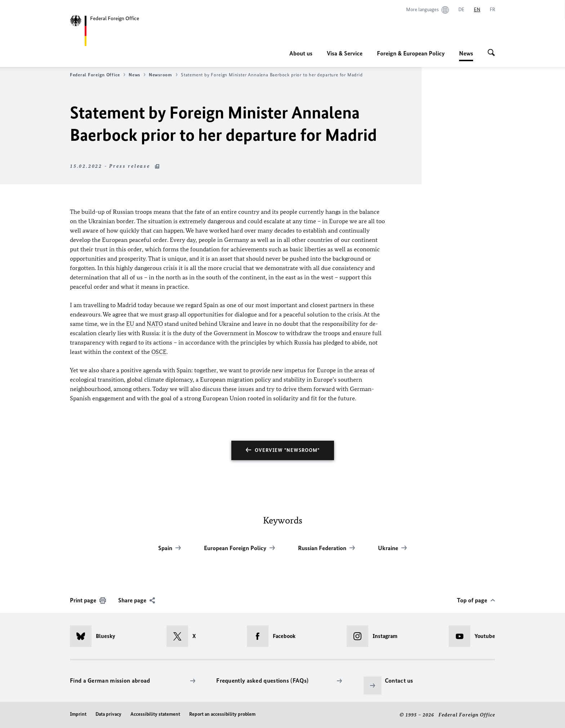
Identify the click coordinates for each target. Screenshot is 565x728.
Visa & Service (345, 53)
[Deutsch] (461, 10)
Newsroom (163, 75)
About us (301, 53)
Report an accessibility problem (222, 714)
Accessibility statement (155, 714)
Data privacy (108, 714)
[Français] (492, 10)
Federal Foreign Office (98, 75)
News (466, 53)
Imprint (78, 714)
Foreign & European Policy (411, 53)
